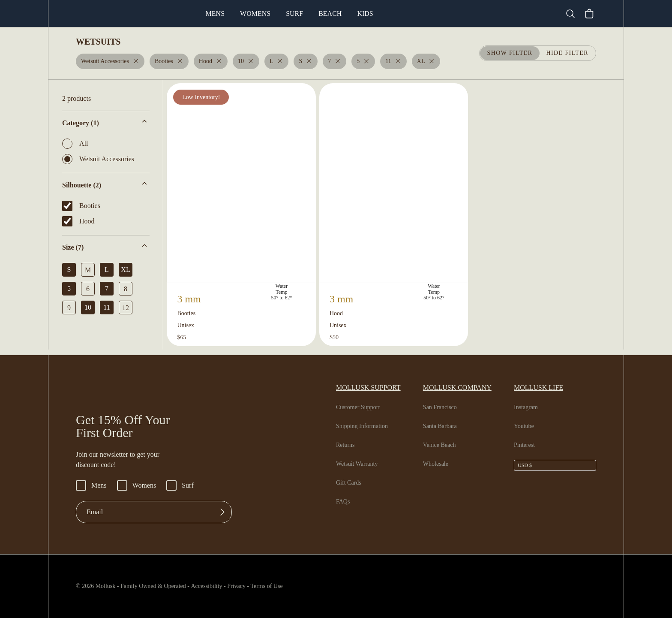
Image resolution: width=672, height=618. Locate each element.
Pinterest (526, 445)
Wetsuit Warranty (360, 464)
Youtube (525, 426)
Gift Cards (350, 483)
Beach (365, 14)
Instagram (528, 407)
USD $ (525, 465)
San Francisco (443, 407)
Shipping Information (364, 426)
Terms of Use (285, 586)
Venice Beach (443, 445)
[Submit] (222, 512)
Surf (330, 14)
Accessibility (216, 586)
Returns (347, 445)
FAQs (343, 502)
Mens (251, 14)
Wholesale (438, 464)
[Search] (574, 14)
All (74, 144)
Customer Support (361, 407)
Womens (291, 14)
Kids (399, 14)
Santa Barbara (444, 426)
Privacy (252, 586)
